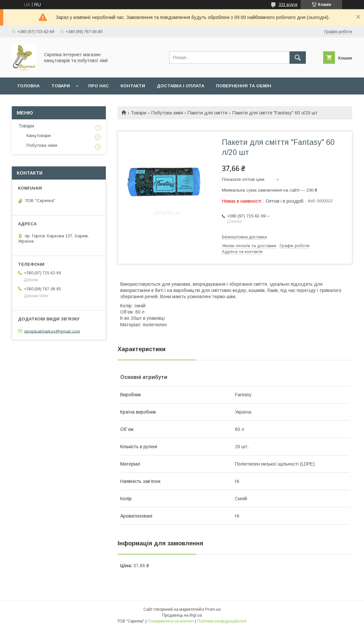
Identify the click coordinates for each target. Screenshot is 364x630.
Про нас (99, 86)
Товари (61, 86)
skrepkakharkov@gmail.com (52, 331)
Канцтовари (39, 136)
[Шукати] (298, 58)
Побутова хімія (167, 113)
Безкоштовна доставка (244, 237)
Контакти (133, 86)
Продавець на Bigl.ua (182, 615)
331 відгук (288, 5)
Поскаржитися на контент (171, 621)
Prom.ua (213, 609)
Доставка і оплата (181, 86)
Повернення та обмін (244, 86)
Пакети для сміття (207, 113)
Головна (29, 86)
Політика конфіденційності (222, 621)
